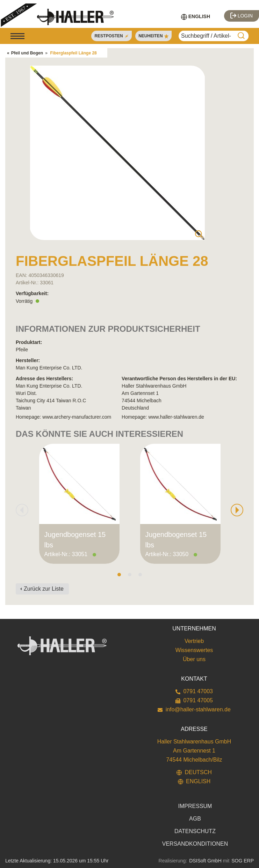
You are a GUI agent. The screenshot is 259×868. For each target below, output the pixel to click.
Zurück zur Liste (44, 589)
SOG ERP (243, 861)
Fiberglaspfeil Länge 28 (73, 53)
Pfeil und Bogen (27, 53)
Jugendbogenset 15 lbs (75, 540)
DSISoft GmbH (205, 861)
